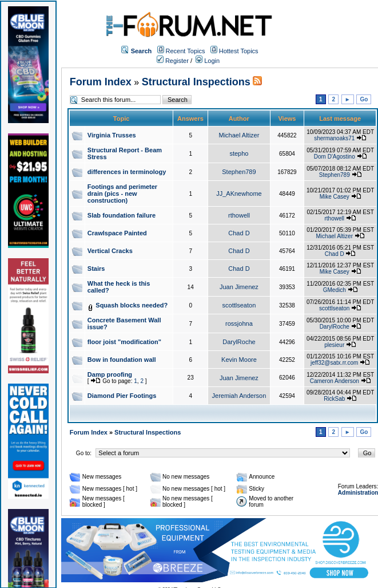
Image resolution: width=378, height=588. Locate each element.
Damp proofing (110, 374)
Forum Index (101, 82)
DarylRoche (335, 327)
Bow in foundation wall (122, 360)
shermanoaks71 (334, 138)
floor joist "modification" (124, 342)
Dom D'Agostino (335, 157)
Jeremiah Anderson (239, 396)
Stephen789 (239, 172)
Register (173, 61)
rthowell (239, 215)
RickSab (334, 399)
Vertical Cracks (110, 251)
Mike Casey (335, 197)
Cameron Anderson (335, 381)
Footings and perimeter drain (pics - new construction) (122, 194)
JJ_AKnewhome (239, 194)
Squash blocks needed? (132, 305)
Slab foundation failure (122, 215)
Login (208, 61)
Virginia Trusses (112, 135)
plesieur (334, 345)
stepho (239, 153)
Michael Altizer (239, 135)
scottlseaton (239, 305)
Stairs (96, 269)
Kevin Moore (239, 360)
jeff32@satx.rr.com (334, 363)
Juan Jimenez (239, 287)
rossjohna (239, 323)
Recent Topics (186, 51)
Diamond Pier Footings (122, 396)
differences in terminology (127, 172)
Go (364, 99)
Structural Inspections (196, 82)
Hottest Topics (239, 51)
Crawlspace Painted (117, 233)
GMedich (335, 290)
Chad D (239, 233)
